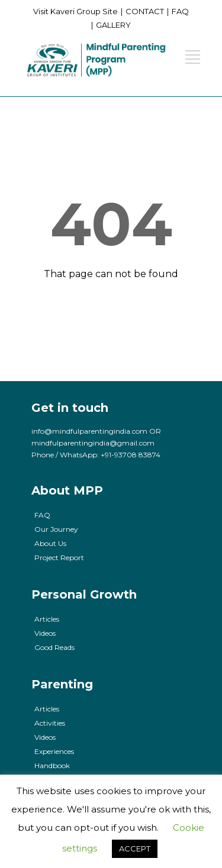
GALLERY (113, 25)
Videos (45, 633)
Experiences (54, 751)
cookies (114, 791)
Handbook (52, 765)
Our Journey (56, 529)
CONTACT (145, 11)
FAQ (180, 11)
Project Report (59, 557)
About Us (50, 543)
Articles (47, 619)
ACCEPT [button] (135, 849)
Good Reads (54, 647)
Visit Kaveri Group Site (75, 11)
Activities (50, 723)
